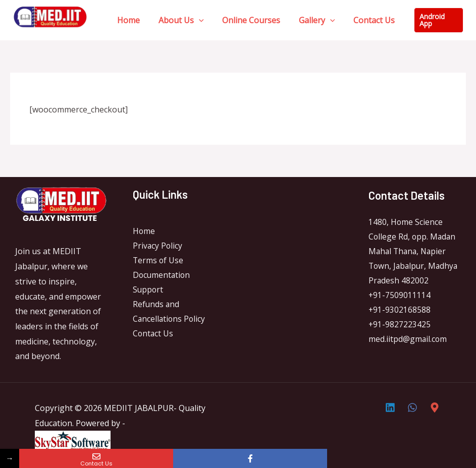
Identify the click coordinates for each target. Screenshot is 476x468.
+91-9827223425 (400, 327)
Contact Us (363, 20)
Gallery (309, 20)
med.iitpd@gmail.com (408, 341)
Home (127, 20)
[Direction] (435, 407)
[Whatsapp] (412, 407)
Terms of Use (158, 261)
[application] (195, 20)
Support (148, 291)
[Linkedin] (390, 407)
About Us (178, 20)
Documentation (162, 276)
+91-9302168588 (400, 312)
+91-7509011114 (400, 297)
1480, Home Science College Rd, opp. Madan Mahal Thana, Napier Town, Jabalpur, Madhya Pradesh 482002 (415, 252)
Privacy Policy (158, 246)
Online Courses (246, 20)
